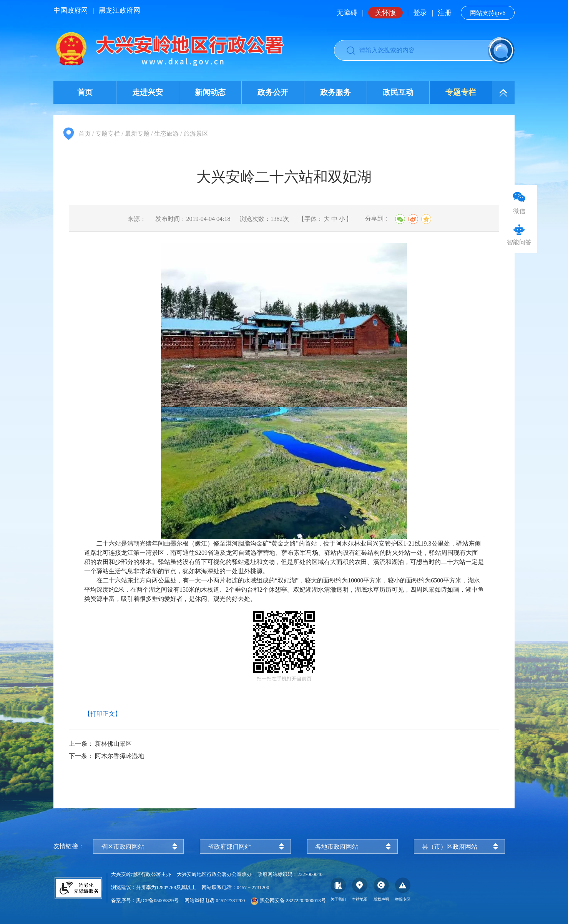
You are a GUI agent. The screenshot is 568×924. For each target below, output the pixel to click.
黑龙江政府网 (120, 10)
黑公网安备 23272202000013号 (288, 900)
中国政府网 (71, 10)
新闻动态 (210, 92)
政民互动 (398, 92)
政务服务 (335, 92)
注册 (445, 13)
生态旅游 (166, 134)
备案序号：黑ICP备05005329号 (145, 900)
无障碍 (347, 13)
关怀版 (385, 13)
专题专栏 (461, 92)
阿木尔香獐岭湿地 (120, 756)
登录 (420, 13)
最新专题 (137, 134)
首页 (85, 92)
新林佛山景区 (113, 744)
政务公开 (273, 92)
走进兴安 (148, 92)
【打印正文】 (103, 714)
